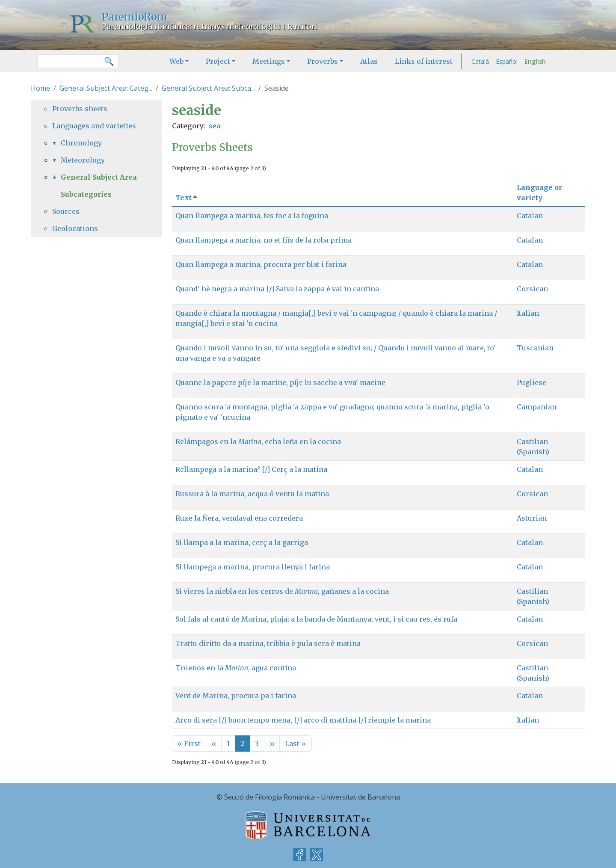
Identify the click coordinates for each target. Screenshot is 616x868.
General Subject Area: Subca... (208, 88)
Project (218, 61)
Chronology (81, 143)
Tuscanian (535, 348)
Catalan (530, 216)
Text (187, 198)
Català (480, 61)
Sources (66, 211)
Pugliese (532, 382)
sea (215, 126)
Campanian (537, 407)
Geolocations (75, 228)
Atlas (369, 61)
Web (176, 61)
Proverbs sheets (80, 109)
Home (40, 88)
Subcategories (86, 194)
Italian (528, 313)
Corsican (532, 289)
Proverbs (323, 61)
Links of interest (424, 61)
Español (507, 61)
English (535, 61)
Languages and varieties (94, 126)
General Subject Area (99, 177)
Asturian (532, 518)
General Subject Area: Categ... (106, 88)
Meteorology (83, 160)
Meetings (269, 61)
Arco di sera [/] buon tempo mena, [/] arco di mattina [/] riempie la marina (303, 720)
